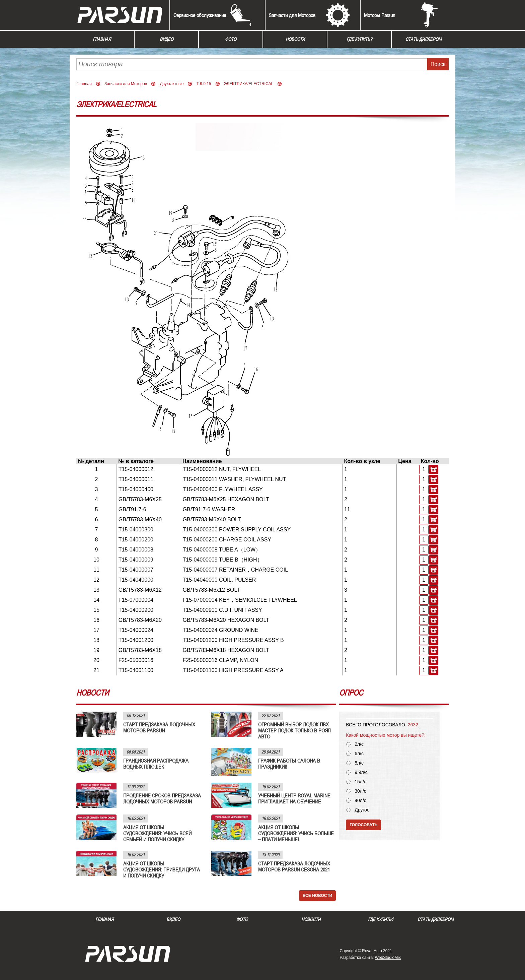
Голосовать (363, 825)
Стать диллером (424, 39)
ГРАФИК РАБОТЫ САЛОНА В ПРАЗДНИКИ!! (289, 764)
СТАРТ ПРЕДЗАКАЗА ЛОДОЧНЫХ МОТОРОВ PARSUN (159, 727)
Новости (295, 39)
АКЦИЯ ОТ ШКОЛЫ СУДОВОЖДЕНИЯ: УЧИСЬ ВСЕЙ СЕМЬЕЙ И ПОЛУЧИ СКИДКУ (157, 833)
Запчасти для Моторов (292, 15)
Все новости (317, 896)
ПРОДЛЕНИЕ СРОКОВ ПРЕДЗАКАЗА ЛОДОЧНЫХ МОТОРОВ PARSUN (162, 798)
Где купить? (359, 39)
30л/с (360, 791)
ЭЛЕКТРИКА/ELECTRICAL (249, 84)
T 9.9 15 (204, 84)
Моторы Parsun (380, 15)
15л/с (360, 782)
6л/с (359, 754)
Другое (362, 810)
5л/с (359, 763)
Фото (231, 39)
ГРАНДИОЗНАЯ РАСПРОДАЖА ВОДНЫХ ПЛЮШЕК (156, 764)
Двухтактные (172, 84)
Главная (102, 39)
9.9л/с (361, 772)
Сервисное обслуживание (200, 15)
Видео (167, 39)
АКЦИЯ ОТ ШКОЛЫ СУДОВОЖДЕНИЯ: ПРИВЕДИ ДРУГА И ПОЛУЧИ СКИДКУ (162, 869)
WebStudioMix (388, 958)
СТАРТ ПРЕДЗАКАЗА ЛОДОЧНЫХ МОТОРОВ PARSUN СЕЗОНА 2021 (294, 866)
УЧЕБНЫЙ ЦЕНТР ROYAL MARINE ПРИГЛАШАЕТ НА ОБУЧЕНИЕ (294, 798)
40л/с (360, 801)
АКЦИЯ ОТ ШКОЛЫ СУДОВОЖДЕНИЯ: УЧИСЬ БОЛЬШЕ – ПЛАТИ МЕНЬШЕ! (296, 833)
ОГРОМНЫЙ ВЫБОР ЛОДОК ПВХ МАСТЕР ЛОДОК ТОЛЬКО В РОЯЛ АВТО (294, 730)
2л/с (359, 744)
